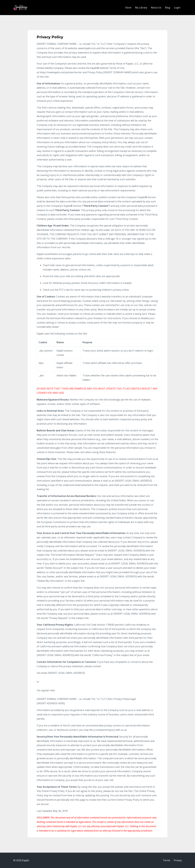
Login (177, 8)
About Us (156, 8)
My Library (141, 8)
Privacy (178, 860)
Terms (167, 860)
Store (128, 8)
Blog (168, 8)
